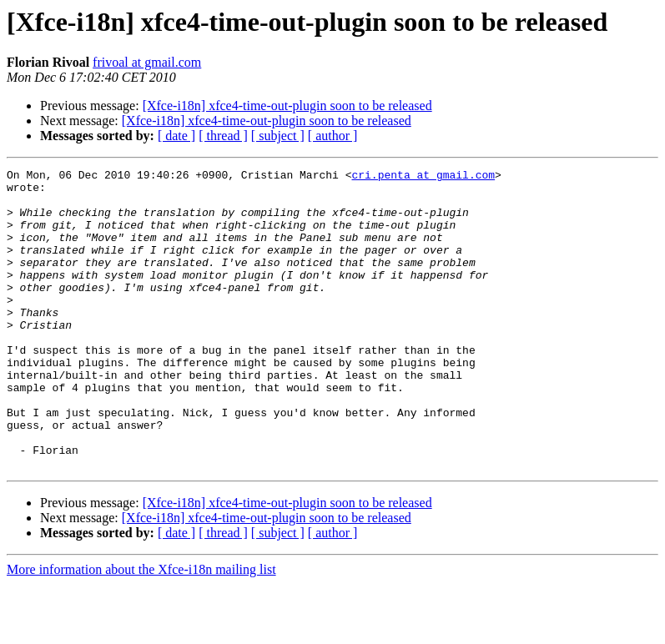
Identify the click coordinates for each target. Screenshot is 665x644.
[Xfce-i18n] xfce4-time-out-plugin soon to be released (287, 106)
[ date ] (176, 136)
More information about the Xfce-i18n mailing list (141, 629)
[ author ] (333, 136)
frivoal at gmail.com (147, 62)
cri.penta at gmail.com (423, 177)
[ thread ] (223, 136)
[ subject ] (278, 136)
